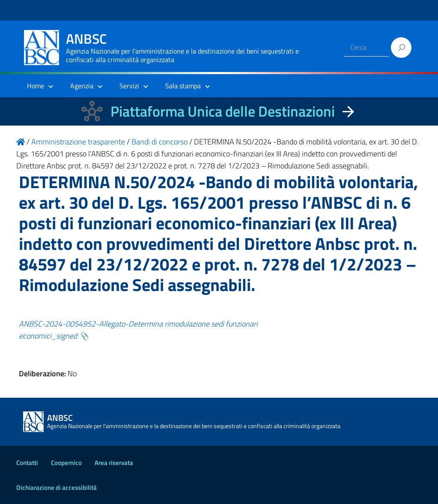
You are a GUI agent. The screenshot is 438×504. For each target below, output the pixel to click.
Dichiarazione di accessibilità (57, 487)
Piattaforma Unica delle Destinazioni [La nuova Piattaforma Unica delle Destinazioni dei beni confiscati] (223, 111)
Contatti (27, 463)
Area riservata (114, 463)
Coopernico (66, 463)
